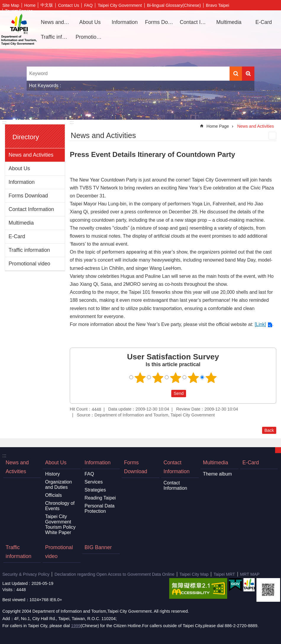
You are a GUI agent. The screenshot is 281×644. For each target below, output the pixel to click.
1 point (140, 378)
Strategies (95, 490)
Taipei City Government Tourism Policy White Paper (60, 524)
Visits (7, 590)
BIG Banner (98, 547)
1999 (76, 626)
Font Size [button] (277, 5)
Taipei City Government (120, 5)
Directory (26, 137)
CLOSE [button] (278, 450)
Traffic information (56, 37)
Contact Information (31, 209)
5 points (211, 378)
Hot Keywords (44, 86)
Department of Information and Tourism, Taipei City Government (19, 30)
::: (4, 122)
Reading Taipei (100, 498)
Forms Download (160, 22)
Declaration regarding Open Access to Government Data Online (114, 574)
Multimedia (21, 223)
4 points (193, 378)
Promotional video (91, 37)
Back (269, 430)
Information (22, 182)
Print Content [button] (272, 136)
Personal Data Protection (100, 508)
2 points (158, 378)
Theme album (217, 474)
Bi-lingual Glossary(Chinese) (174, 5)
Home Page (218, 126)
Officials (53, 495)
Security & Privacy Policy (26, 574)
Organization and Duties (58, 485)
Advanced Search (248, 74)
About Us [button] (90, 22)
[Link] (260, 324)
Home (30, 5)
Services (94, 482)
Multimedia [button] (229, 22)
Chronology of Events (60, 506)
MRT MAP (250, 574)
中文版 (47, 5)
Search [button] (236, 74)
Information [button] (125, 22)
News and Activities (56, 22)
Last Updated (15, 583)
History (52, 474)
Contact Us (68, 5)
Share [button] (268, 5)
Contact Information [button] (195, 22)
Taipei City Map (194, 574)
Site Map (11, 5)
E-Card (264, 22)
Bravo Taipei (218, 5)
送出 (166, 393)
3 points (176, 378)
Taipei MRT (224, 574)
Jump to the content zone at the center (3, 3)
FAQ (88, 5)
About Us (19, 168)
